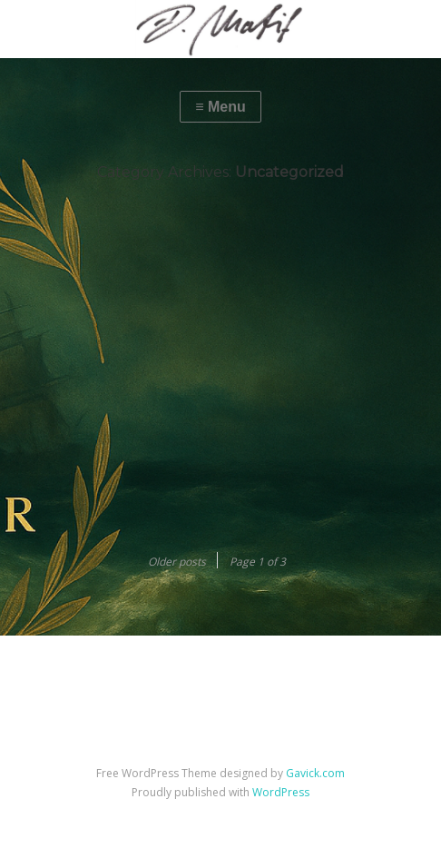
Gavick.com (315, 773)
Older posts (177, 562)
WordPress (281, 792)
